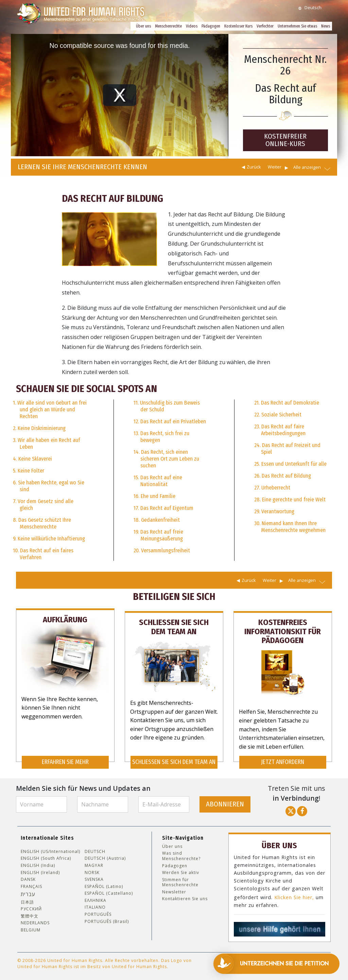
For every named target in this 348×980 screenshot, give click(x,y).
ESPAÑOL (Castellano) (109, 890)
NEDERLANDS (35, 919)
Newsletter (174, 888)
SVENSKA (94, 876)
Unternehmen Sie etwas (297, 26)
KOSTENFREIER (285, 140)
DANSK (28, 876)
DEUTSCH (95, 848)
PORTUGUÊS (98, 911)
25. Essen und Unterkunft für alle (290, 464)
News (326, 26)
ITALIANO (95, 904)
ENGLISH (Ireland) (40, 869)
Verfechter (265, 26)
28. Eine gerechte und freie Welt (290, 500)
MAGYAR (94, 861)
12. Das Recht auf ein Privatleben (170, 421)
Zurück (254, 167)
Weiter (275, 167)
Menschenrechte (168, 26)
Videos (192, 26)
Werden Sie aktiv (181, 869)
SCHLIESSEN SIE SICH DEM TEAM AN (174, 758)
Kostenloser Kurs (238, 26)
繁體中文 (30, 912)
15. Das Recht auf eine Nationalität (158, 481)
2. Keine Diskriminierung (39, 428)
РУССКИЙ (31, 905)
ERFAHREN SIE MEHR (65, 758)
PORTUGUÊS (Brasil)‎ (107, 917)
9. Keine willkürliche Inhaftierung (49, 539)
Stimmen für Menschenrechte (180, 878)
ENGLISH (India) (38, 861)
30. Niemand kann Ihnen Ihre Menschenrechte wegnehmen (290, 527)
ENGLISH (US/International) (50, 848)
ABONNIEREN (225, 800)
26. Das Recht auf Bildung (283, 476)
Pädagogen (211, 26)
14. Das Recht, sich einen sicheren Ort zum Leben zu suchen (166, 459)
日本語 (27, 898)
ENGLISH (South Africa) (46, 855)
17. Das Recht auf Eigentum (163, 508)
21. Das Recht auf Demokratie (287, 403)
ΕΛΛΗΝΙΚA (95, 896)
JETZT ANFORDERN (283, 758)
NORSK (92, 869)
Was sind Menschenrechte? (181, 852)
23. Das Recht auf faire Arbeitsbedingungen (280, 430)
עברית (28, 890)
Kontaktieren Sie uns (185, 895)
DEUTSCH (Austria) (105, 855)
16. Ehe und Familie (154, 496)
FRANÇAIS (31, 883)
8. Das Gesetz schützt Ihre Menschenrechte (42, 523)
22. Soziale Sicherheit (278, 415)
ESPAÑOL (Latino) (104, 883)
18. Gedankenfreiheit (157, 520)
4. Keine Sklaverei (32, 459)
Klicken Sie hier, (294, 892)
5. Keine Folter (29, 471)
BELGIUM (31, 926)
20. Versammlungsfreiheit (162, 550)
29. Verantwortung (274, 511)
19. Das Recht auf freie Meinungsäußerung (158, 535)
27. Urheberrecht (272, 488)
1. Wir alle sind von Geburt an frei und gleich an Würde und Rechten (50, 409)
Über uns (143, 26)
